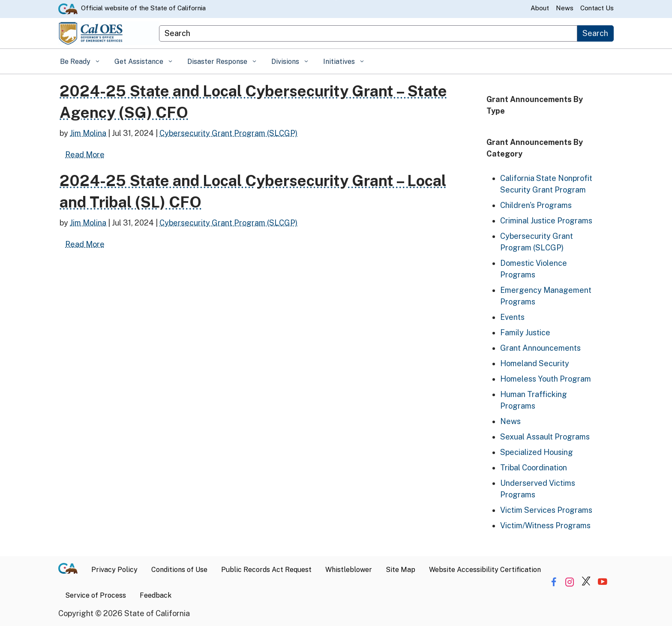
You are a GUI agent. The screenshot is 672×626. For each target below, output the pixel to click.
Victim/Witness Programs (545, 525)
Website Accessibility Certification (485, 570)
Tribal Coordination (534, 468)
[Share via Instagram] (570, 582)
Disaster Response (218, 62)
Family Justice (525, 333)
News (565, 8)
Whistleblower (349, 570)
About (540, 8)
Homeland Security (535, 363)
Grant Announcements (540, 348)
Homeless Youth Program (546, 379)
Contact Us (597, 8)
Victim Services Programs (546, 510)
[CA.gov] (71, 570)
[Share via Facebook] (553, 582)
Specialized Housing (537, 452)
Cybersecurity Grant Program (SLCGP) (228, 133)
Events (512, 317)
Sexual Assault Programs (545, 437)
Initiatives (340, 62)
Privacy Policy (114, 570)
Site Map (400, 570)
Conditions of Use (179, 570)
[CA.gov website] (68, 8)
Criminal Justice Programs (546, 221)
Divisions (286, 62)
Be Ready (76, 62)
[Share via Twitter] (586, 582)
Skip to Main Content (336, 0)
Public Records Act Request (266, 570)
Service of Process (96, 595)
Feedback (156, 595)
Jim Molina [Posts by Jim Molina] (88, 133)
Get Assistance (140, 62)
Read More (88, 154)
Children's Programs (536, 205)
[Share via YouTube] (602, 582)
